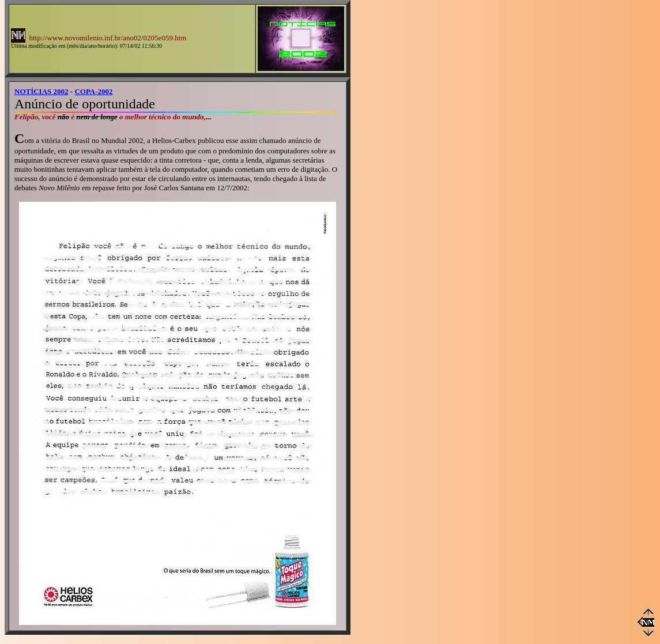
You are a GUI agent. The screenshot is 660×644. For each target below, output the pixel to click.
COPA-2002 (93, 91)
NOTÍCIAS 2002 (42, 91)
